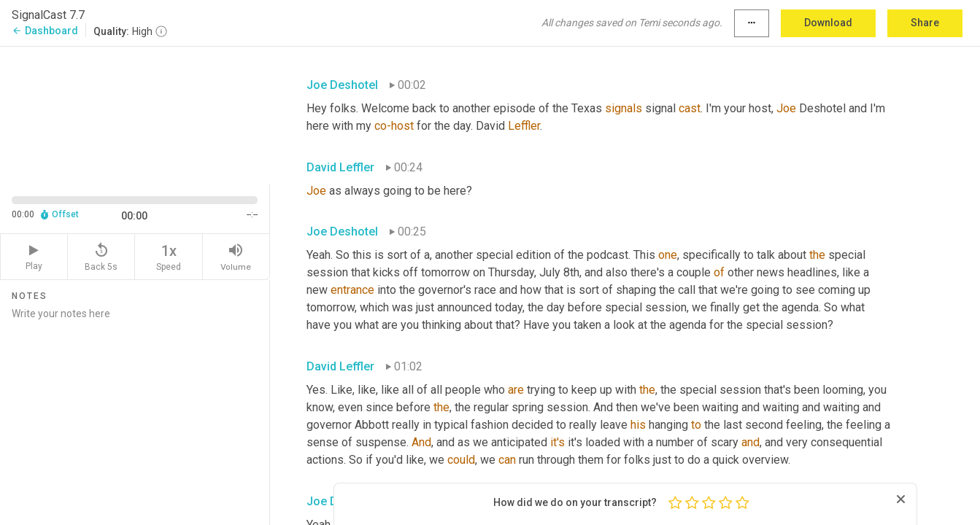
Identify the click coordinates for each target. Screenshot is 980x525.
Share (925, 23)
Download (828, 23)
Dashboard (45, 31)
